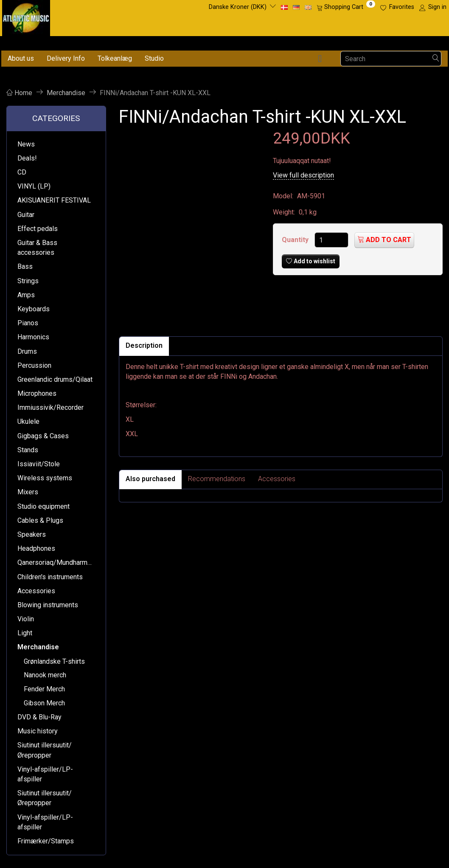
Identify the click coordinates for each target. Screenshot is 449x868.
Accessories (277, 479)
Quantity (296, 240)
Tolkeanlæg (115, 58)
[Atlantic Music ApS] (26, 16)
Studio (154, 58)
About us (21, 58)
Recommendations (217, 479)
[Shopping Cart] (346, 7)
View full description (303, 175)
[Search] (436, 59)
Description (144, 345)
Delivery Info (66, 58)
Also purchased (150, 479)
